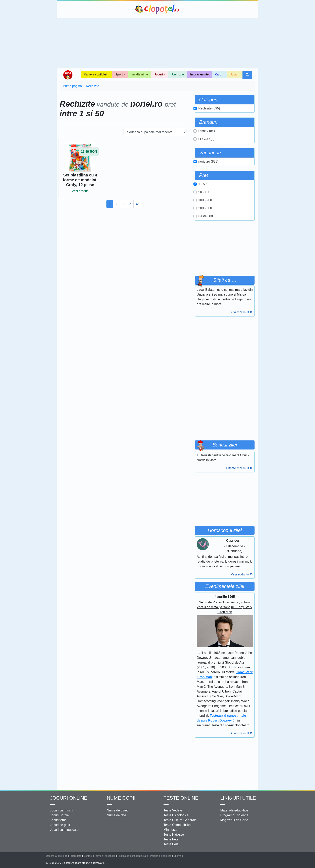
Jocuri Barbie (59, 815)
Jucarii (235, 74)
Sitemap (178, 856)
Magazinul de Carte (234, 820)
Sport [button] (119, 74)
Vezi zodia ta (242, 574)
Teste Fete (171, 839)
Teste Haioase (174, 834)
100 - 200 (205, 200)
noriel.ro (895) (208, 161)
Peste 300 (206, 216)
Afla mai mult (242, 312)
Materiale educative (234, 810)
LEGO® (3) (206, 139)
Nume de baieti (118, 810)
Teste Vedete (173, 810)
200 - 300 (205, 208)
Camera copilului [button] (95, 74)
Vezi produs (80, 191)
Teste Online (181, 798)
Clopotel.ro (157, 9)
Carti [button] (218, 74)
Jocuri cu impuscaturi (65, 830)
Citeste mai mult (239, 468)
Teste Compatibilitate (178, 825)
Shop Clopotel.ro (68, 75)
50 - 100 (204, 192)
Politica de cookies (161, 856)
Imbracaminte (199, 74)
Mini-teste (170, 830)
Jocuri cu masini (62, 810)
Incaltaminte (140, 74)
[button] (247, 75)
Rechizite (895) (209, 108)
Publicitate (75, 856)
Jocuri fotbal (59, 820)
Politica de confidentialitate (133, 856)
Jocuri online (69, 798)
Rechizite (178, 74)
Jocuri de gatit (60, 825)
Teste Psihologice (176, 815)
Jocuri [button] (159, 74)
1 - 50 (202, 184)
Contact (88, 856)
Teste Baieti (172, 844)
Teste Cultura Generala (180, 820)
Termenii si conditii (105, 856)
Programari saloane (234, 815)
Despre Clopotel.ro (57, 856)
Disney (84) (207, 131)
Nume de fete (117, 815)
